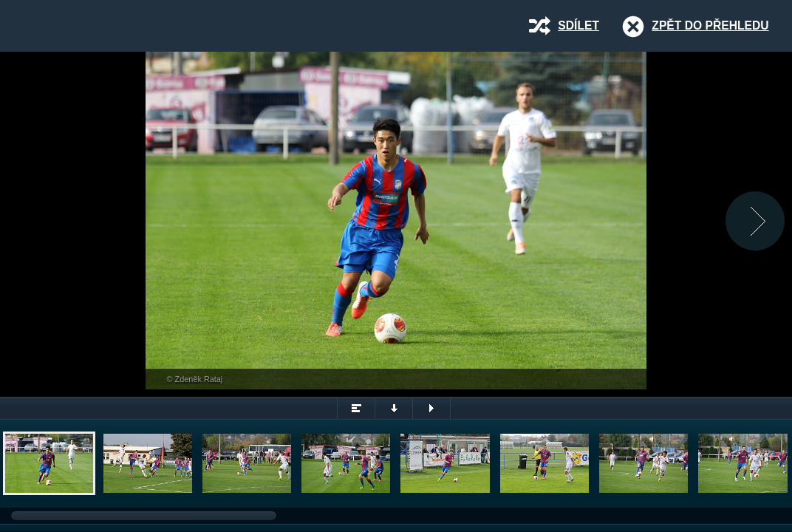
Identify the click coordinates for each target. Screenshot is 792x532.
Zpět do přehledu (710, 25)
